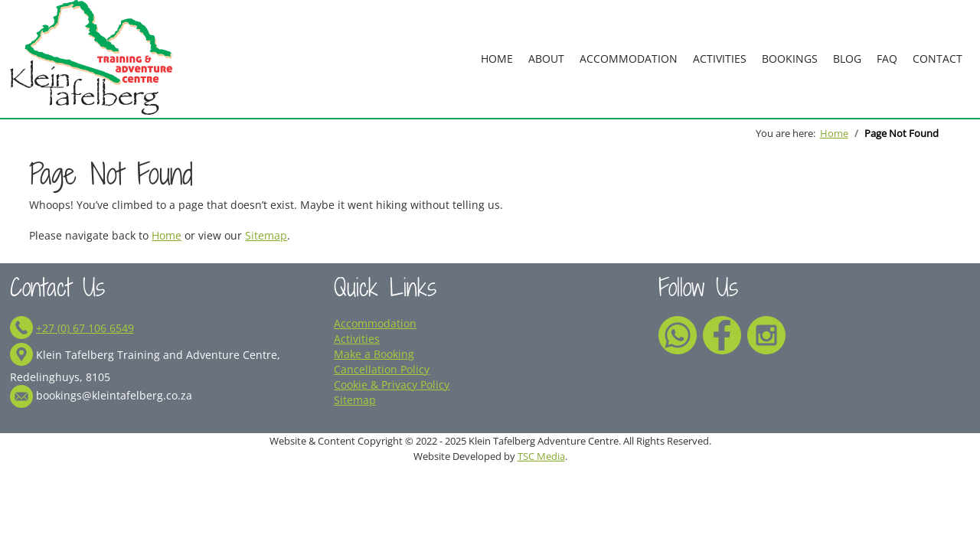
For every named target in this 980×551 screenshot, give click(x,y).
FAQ (887, 59)
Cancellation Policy (382, 369)
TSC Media (541, 456)
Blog (847, 59)
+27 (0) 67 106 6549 (85, 328)
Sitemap (266, 235)
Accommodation (629, 59)
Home (497, 59)
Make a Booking (374, 354)
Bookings (790, 59)
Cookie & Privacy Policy (392, 385)
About (546, 59)
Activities (720, 59)
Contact (938, 59)
